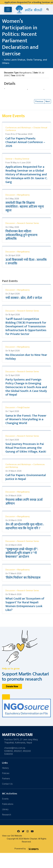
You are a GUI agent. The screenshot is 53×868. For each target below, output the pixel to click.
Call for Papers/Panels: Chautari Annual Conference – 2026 (25, 142)
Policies (6, 773)
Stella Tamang (34, 60)
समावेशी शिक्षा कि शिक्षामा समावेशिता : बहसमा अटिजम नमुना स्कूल (25, 207)
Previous (39, 101)
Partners (6, 779)
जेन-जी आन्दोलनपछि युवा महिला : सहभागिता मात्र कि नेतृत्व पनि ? (25, 526)
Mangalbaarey (24, 195)
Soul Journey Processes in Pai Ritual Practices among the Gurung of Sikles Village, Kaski (26, 448)
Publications (8, 804)
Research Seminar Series (28, 223)
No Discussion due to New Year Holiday (26, 357)
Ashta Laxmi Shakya (14, 60)
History (5, 768)
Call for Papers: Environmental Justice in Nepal (26, 477)
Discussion (10, 195)
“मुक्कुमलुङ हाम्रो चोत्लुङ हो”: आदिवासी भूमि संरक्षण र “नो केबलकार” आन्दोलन (22, 553)
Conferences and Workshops (18, 128)
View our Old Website (12, 836)
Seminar (9, 159)
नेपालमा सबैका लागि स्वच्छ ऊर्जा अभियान (24, 502)
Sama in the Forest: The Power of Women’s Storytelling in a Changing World (26, 419)
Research (7, 815)
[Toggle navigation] (8, 9)
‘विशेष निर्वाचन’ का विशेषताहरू (23, 578)
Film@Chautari (24, 407)
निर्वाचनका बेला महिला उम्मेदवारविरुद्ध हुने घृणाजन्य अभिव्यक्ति (21, 235)
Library (5, 809)
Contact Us (7, 784)
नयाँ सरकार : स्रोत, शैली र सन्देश (24, 298)
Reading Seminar (22, 159)
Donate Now (12, 686)
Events (5, 799)
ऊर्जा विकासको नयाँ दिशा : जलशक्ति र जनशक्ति (26, 262)
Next (48, 101)
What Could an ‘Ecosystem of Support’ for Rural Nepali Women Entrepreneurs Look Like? (25, 604)
